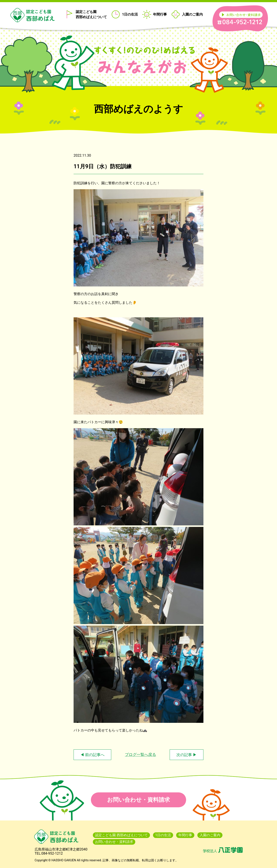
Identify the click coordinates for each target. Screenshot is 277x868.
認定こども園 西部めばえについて (91, 14)
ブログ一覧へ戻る (140, 754)
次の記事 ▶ (187, 755)
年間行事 (160, 14)
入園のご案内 (192, 14)
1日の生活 (130, 14)
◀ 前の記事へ (92, 755)
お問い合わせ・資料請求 (138, 800)
